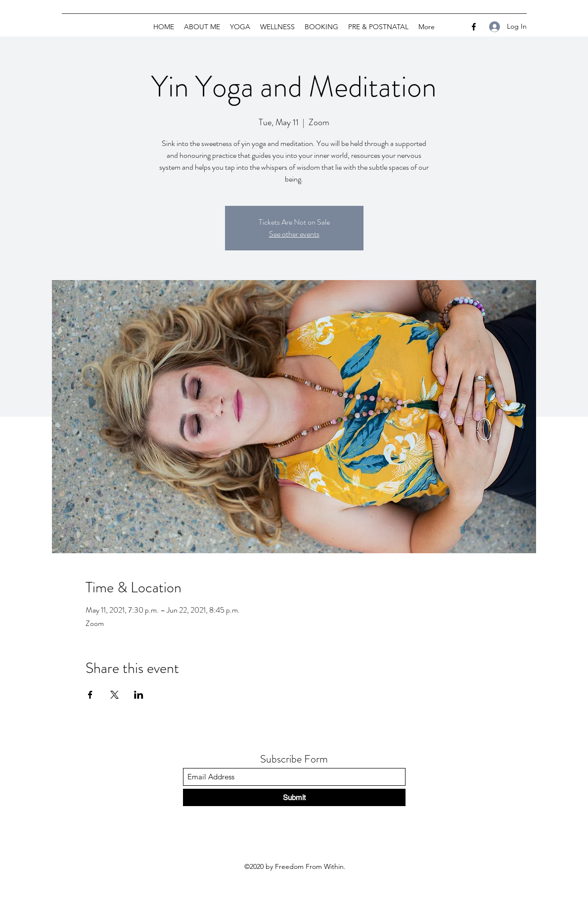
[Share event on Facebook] (90, 695)
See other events (294, 234)
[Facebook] (474, 27)
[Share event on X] (114, 695)
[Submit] (294, 797)
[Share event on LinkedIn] (139, 695)
